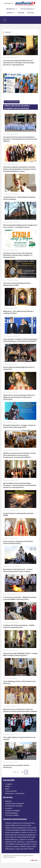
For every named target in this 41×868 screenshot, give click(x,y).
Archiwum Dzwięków (13, 811)
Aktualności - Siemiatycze (15, 793)
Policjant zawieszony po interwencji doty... (20, 823)
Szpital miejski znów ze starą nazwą (18, 825)
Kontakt (31, 13)
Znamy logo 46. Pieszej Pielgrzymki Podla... (21, 837)
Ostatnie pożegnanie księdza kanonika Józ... (21, 830)
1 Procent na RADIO (12, 815)
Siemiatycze (9, 3)
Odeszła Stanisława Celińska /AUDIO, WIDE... (21, 847)
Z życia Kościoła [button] (27, 9)
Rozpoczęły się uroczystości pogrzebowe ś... (21, 835)
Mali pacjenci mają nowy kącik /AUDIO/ (20, 849)
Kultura (8, 786)
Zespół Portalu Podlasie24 (15, 804)
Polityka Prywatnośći (9, 857)
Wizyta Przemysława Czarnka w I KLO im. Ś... (21, 832)
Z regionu (9, 784)
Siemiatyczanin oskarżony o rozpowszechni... (22, 842)
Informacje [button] (11, 9)
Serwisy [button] (10, 13)
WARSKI (36, 860)
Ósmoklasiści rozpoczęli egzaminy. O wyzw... (21, 844)
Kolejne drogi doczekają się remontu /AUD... (21, 828)
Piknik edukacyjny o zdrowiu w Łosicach (20, 839)
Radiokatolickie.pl (11, 813)
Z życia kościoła (11, 791)
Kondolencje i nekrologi (14, 806)
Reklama (21, 13)
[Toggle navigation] (5, 20)
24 (23, 772)
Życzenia (9, 808)
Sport (7, 789)
